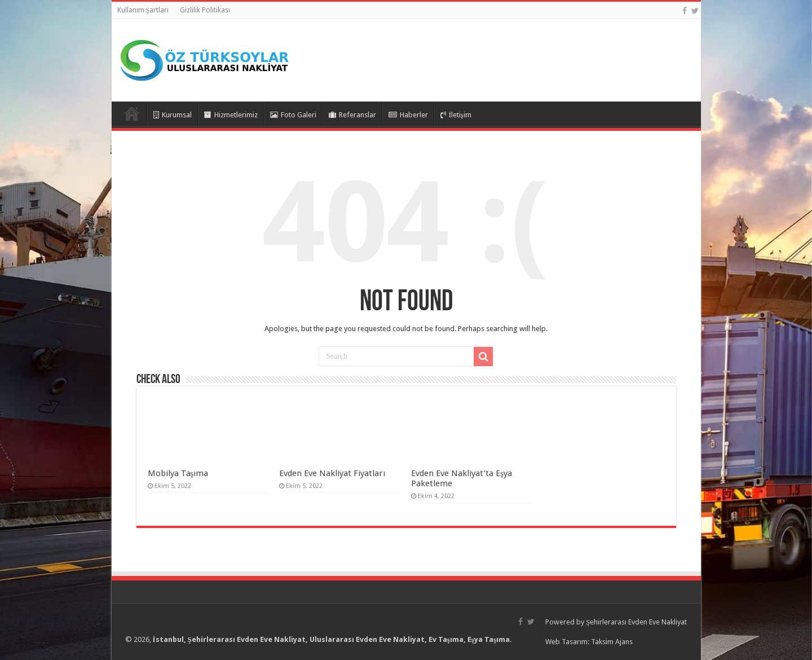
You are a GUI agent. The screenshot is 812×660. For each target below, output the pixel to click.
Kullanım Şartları (143, 10)
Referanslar (352, 115)
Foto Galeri (293, 115)
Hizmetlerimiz (231, 115)
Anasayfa (132, 113)
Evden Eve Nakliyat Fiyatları (332, 473)
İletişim (456, 115)
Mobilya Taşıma (178, 473)
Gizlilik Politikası (205, 10)
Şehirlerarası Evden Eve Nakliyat (636, 622)
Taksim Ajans (612, 642)
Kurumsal (173, 115)
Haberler (408, 115)
